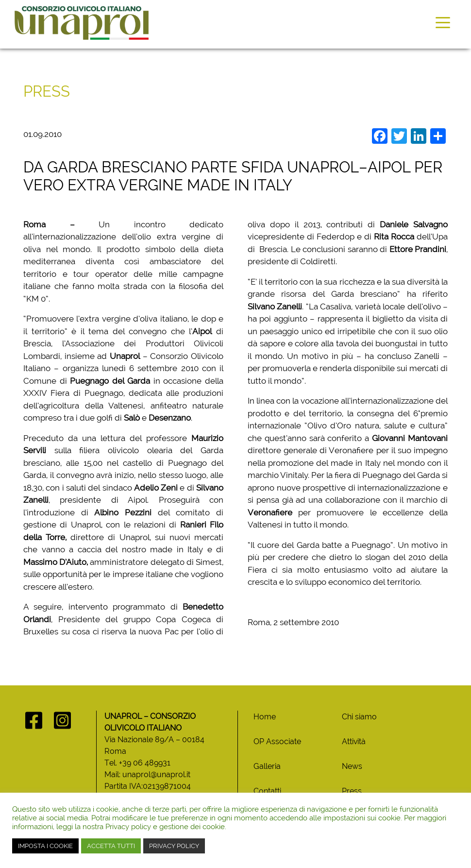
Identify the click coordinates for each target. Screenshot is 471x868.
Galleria (267, 766)
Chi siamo (359, 717)
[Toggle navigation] (443, 22)
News (352, 766)
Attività (354, 741)
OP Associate (277, 741)
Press (352, 791)
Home (265, 717)
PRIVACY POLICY (174, 846)
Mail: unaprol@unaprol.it (147, 774)
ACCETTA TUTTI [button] (111, 846)
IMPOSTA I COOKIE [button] (45, 846)
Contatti (267, 791)
